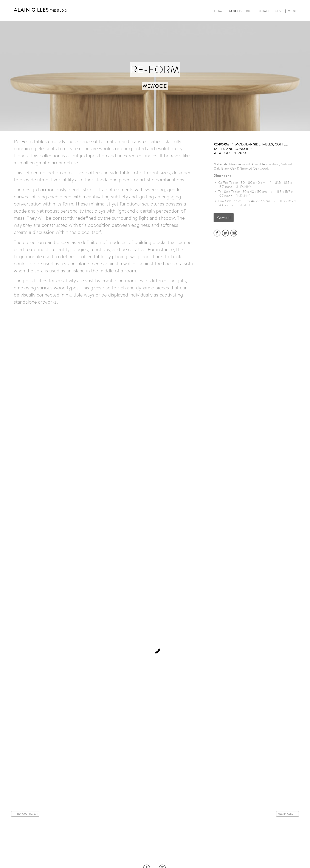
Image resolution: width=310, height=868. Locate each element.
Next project (286, 814)
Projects (235, 11)
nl (295, 11)
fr (289, 11)
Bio (249, 11)
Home (219, 11)
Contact (263, 11)
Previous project (27, 814)
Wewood (224, 217)
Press (278, 11)
